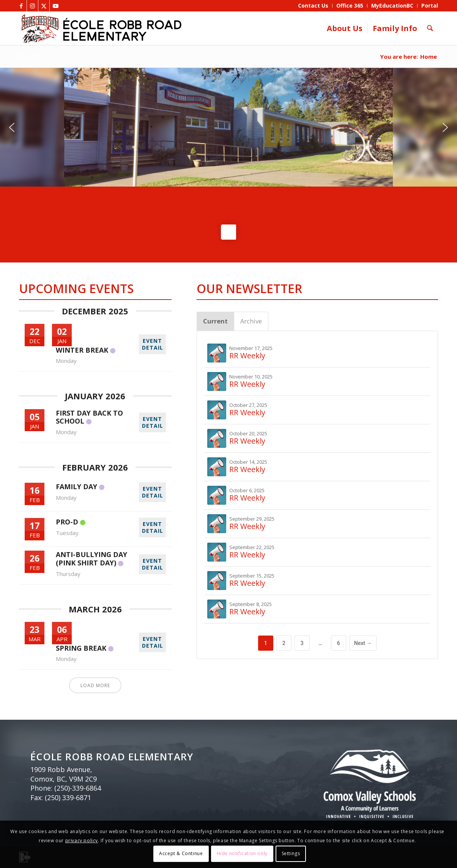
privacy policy (82, 841)
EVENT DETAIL (153, 344)
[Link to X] (44, 6)
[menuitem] (313, 6)
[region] (228, 127)
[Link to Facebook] (21, 6)
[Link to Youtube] (55, 6)
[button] (12, 127)
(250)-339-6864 (78, 788)
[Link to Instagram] (32, 6)
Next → (363, 643)
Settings (291, 853)
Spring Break (81, 648)
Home (30, 56)
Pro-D (67, 522)
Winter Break (82, 350)
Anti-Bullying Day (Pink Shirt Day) (91, 559)
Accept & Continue (181, 853)
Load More (95, 685)
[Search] (430, 28)
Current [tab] (215, 321)
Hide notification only (242, 853)
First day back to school (89, 417)
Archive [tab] (251, 321)
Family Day (76, 487)
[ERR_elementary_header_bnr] (145, 28)
